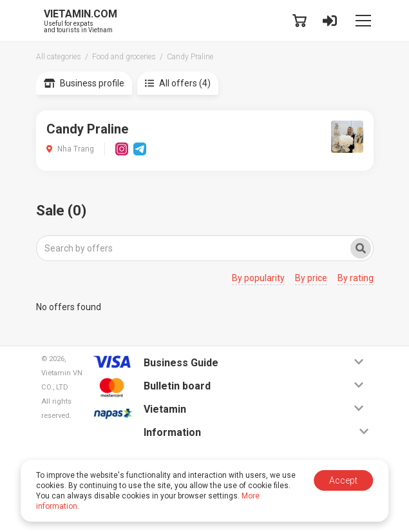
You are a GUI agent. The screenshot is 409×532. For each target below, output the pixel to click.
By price (311, 278)
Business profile (84, 83)
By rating (356, 278)
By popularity (258, 278)
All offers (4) (178, 83)
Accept (343, 480)
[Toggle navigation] (363, 21)
